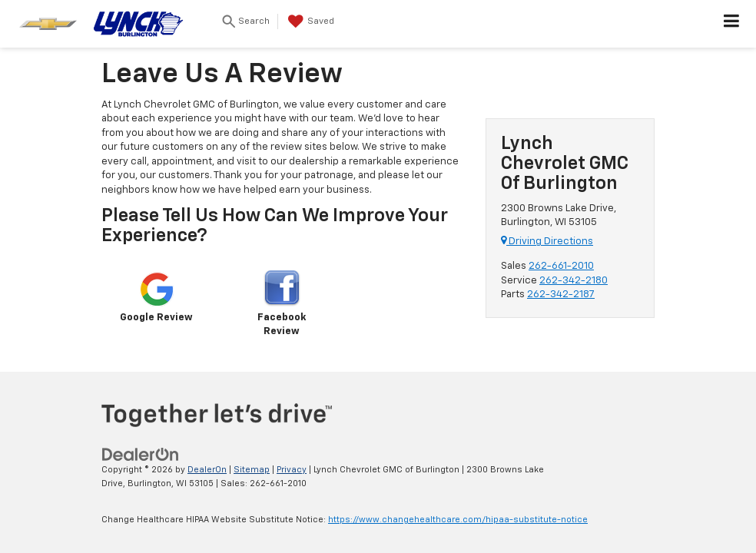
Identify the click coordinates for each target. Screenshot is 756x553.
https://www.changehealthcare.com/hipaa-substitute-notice (458, 520)
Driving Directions (547, 242)
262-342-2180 (574, 281)
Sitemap (252, 470)
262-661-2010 (561, 266)
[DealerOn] (141, 454)
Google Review (156, 296)
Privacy (292, 470)
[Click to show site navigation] (732, 24)
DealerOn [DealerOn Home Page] (207, 470)
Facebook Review (282, 304)
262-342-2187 (561, 295)
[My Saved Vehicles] (309, 22)
